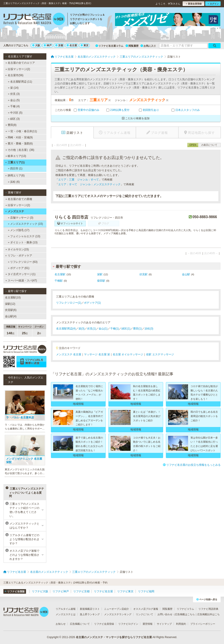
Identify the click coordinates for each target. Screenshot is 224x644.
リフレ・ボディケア (19, 256)
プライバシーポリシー (203, 624)
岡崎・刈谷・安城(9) (19, 137)
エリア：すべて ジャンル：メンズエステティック (89, 184)
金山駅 (186, 274)
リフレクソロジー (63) (23, 262)
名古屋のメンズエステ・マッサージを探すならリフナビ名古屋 (114, 637)
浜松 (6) (14, 182)
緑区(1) (126, 329)
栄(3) (82, 329)
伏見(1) (92, 329)
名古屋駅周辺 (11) (20, 82)
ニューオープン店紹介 (117, 609)
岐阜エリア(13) (16, 156)
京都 (59, 45)
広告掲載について (80, 624)
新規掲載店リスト (90, 609)
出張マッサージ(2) (18, 69)
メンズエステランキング (118, 614)
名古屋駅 (60, 274)
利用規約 (181, 624)
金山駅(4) (11, 316)
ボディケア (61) (19, 268)
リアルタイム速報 (66, 609)
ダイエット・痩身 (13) (23, 242)
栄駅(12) (10, 304)
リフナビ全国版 (15, 591)
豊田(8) (11, 125)
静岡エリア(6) (15, 176)
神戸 (48, 45)
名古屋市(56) (14, 75)
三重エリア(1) (15, 162)
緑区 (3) (14, 119)
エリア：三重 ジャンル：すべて (79, 180)
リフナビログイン (128, 624)
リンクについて (144, 614)
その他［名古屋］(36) (20, 150)
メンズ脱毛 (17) (19, 230)
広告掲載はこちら (185, 614)
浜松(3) (149, 329)
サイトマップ (164, 624)
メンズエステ (15, 211)
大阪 (36, 45)
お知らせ (61, 624)
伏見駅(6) (11, 310)
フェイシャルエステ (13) (24, 236)
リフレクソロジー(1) (69, 303)
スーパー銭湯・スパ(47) (21, 281)
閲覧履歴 (132, 46)
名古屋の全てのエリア (20, 63)
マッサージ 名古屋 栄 (97, 354)
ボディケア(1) (92, 303)
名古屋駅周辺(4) (66, 329)
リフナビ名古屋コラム (109, 46)
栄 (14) (13, 88)
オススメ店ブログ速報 (146, 609)
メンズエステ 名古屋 (69, 354)
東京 (85, 45)
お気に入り (148, 46)
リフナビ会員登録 (104, 624)
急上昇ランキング (90, 614)
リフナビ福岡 (146, 591)
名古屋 (72, 45)
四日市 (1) (15, 168)
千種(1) (115, 329)
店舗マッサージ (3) (21, 218)
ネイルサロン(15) (17, 249)
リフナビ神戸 (61, 591)
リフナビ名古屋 (103, 591)
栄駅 (100, 274)
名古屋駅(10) (13, 298)
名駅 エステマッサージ (160, 354)
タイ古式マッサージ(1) (20, 274)
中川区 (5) (15, 113)
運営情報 (148, 624)
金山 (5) (14, 100)
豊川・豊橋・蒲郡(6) (19, 144)
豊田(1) (137, 329)
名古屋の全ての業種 (19, 199)
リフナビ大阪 (40, 591)
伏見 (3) (14, 94)
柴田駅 (101, 281)
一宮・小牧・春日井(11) (21, 131)
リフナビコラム (185, 609)
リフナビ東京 (125, 591)
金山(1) (103, 329)
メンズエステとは (66, 614)
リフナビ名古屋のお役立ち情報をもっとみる (192, 465)
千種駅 (59, 281)
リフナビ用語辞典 (208, 609)
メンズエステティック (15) (25, 224)
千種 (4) (14, 106)
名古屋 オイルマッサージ (128, 354)
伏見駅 (143, 274)
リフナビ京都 (81, 591)
